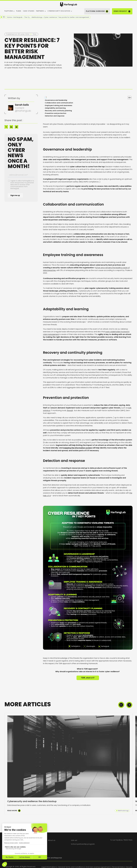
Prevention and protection (56, 113)
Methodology (37, 17)
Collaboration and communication (59, 103)
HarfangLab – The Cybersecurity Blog (22, 17)
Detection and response (55, 116)
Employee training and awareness (59, 105)
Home (10, 17)
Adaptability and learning (56, 108)
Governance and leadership (56, 100)
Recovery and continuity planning (59, 111)
